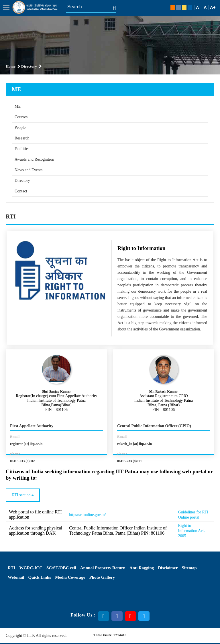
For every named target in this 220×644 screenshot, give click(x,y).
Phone (15, 454)
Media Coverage (70, 577)
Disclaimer (168, 568)
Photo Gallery (102, 577)
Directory (22, 181)
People (20, 128)
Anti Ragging (142, 568)
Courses (21, 117)
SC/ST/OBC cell (61, 568)
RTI (11, 568)
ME (18, 106)
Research (22, 138)
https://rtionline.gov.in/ (87, 515)
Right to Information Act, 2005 (191, 531)
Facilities (22, 149)
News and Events (29, 170)
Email (15, 437)
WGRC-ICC (31, 568)
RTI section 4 (23, 495)
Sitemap (189, 568)
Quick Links (40, 577)
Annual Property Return (103, 568)
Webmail (16, 577)
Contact (21, 191)
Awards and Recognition (34, 159)
